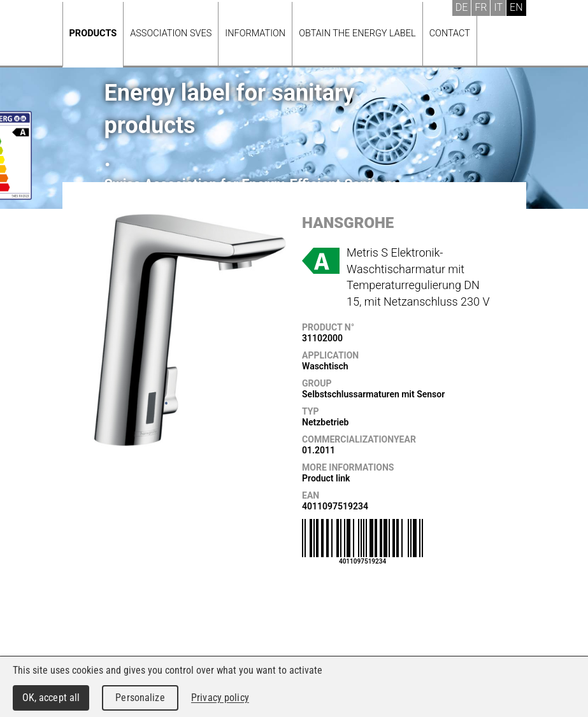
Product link (326, 478)
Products (93, 33)
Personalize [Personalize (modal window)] (140, 698)
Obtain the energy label (357, 33)
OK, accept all (51, 698)
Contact (450, 33)
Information (255, 33)
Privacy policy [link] (220, 698)
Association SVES (171, 33)
